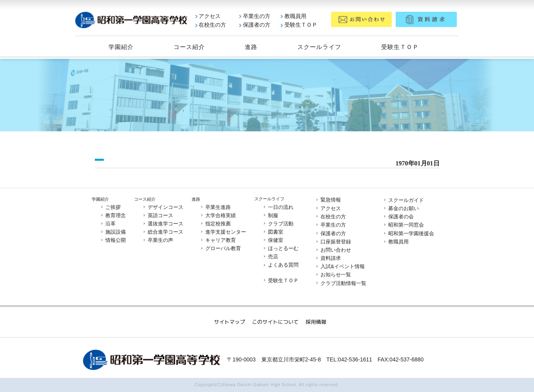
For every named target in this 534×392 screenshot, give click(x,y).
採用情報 (316, 322)
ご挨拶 (110, 207)
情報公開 (113, 240)
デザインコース (163, 207)
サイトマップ (229, 322)
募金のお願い (401, 208)
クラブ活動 (278, 224)
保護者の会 (398, 217)
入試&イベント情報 (340, 266)
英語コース (158, 215)
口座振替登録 (333, 242)
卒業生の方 (255, 16)
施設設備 (113, 232)
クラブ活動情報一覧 (341, 283)
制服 (270, 215)
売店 (270, 257)
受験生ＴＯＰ (299, 25)
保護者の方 (255, 25)
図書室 (273, 232)
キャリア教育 (218, 240)
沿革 (108, 224)
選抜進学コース (163, 224)
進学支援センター (223, 232)
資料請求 (328, 258)
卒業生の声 (158, 240)
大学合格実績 (218, 215)
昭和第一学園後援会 (408, 233)
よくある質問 (281, 265)
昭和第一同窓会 (403, 225)
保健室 (273, 240)
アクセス (208, 16)
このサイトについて (275, 322)
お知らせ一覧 (333, 275)
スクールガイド (403, 200)
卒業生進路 (215, 207)
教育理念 (113, 215)
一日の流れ (278, 207)
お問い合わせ (333, 250)
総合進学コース (163, 232)
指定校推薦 (215, 224)
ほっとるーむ (281, 248)
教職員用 (293, 16)
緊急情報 (328, 200)
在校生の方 (211, 25)
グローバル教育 (220, 249)
